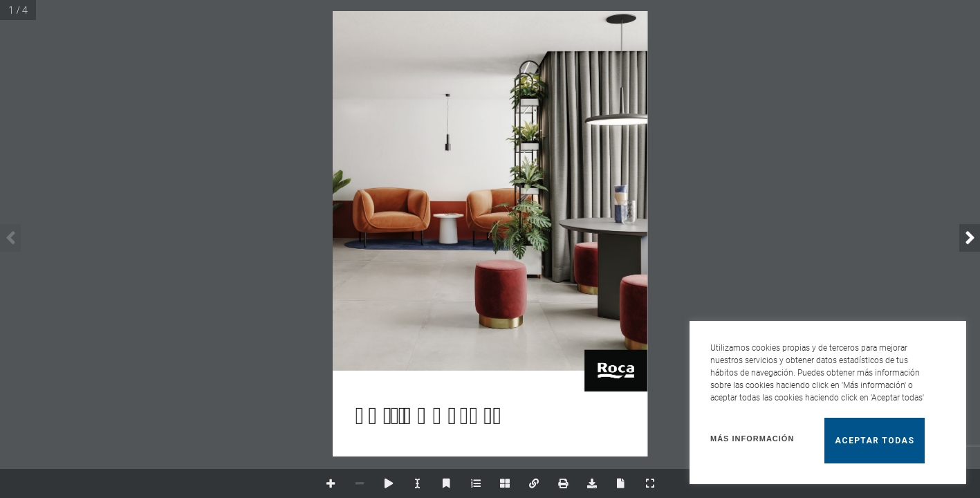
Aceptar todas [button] (875, 441)
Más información (752, 439)
